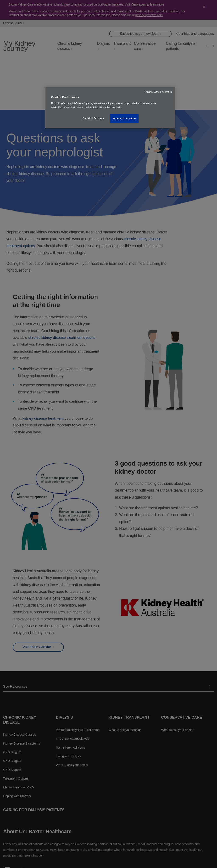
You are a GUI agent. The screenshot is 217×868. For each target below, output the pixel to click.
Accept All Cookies (124, 118)
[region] (110, 108)
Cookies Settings (93, 118)
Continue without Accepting (158, 92)
